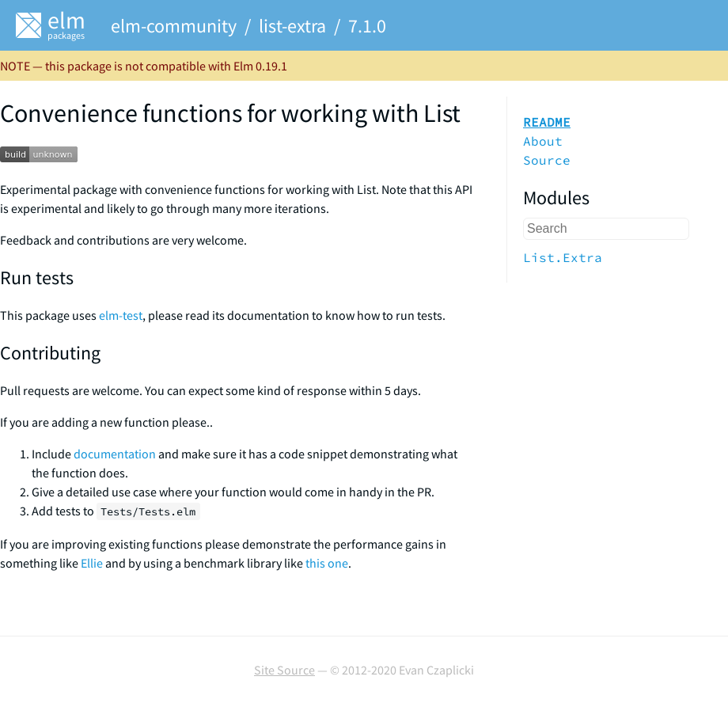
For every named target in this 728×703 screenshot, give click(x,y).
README (547, 122)
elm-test (121, 315)
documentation (115, 454)
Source (547, 160)
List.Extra (563, 257)
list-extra (292, 26)
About (543, 141)
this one (327, 563)
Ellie (92, 563)
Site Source (284, 670)
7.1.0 (367, 26)
